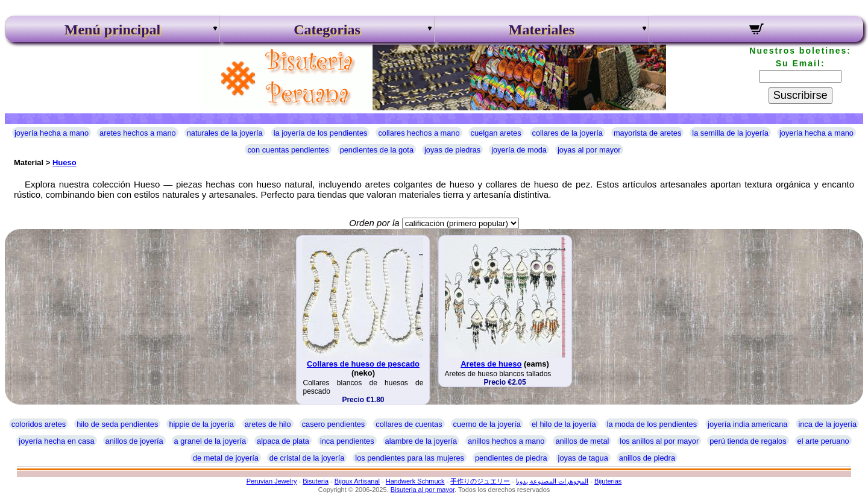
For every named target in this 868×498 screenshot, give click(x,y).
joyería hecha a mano (52, 133)
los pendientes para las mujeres (410, 458)
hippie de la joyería (201, 424)
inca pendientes (347, 441)
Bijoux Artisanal (357, 481)
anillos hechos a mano (506, 441)
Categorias (327, 30)
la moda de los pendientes (652, 424)
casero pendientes (334, 424)
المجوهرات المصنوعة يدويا (552, 481)
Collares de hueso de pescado (363, 364)
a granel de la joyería (210, 441)
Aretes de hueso (491, 364)
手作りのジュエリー (480, 481)
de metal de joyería (226, 458)
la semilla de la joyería (730, 133)
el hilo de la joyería (564, 424)
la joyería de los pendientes (321, 133)
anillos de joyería (134, 441)
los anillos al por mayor (659, 441)
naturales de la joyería (225, 133)
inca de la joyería (827, 424)
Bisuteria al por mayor (423, 490)
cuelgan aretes (496, 133)
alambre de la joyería (421, 441)
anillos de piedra (647, 458)
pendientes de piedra (511, 458)
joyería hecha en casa (56, 441)
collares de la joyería (568, 133)
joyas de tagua (583, 458)
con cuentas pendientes (288, 150)
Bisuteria (316, 481)
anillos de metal (582, 441)
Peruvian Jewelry (272, 481)
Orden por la (374, 223)
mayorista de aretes (647, 133)
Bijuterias (608, 481)
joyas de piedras (452, 150)
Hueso (64, 162)
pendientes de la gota (377, 150)
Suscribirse (800, 95)
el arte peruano (823, 441)
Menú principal (112, 30)
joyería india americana (747, 424)
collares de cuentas (409, 424)
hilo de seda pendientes (117, 424)
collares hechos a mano (419, 133)
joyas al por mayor (589, 150)
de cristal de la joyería (307, 458)
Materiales (542, 30)
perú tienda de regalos (748, 441)
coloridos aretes (39, 424)
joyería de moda (519, 150)
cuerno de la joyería (487, 424)
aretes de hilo (268, 424)
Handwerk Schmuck (415, 481)
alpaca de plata (283, 441)
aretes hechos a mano (138, 133)
